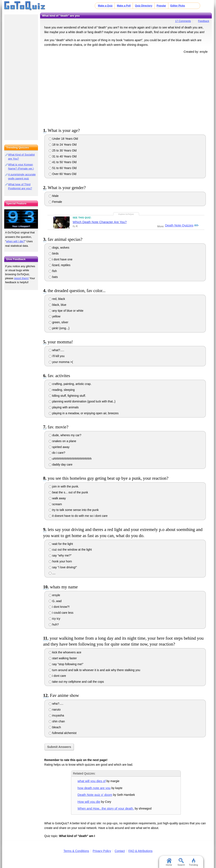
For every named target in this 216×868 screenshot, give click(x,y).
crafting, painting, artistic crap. (70, 384)
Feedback (204, 21)
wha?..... (56, 704)
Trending (193, 862)
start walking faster (63, 658)
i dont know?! (59, 607)
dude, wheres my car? (65, 435)
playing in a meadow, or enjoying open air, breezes (84, 413)
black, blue (58, 305)
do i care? (57, 453)
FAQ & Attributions (140, 851)
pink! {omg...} (59, 328)
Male (54, 196)
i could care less (61, 613)
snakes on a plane (63, 441)
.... (52, 573)
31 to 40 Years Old (63, 156)
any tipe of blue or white (66, 311)
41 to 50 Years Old (63, 162)
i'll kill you (57, 356)
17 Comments (183, 21)
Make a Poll (124, 6)
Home (169, 862)
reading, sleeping (62, 390)
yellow (55, 316)
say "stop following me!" (66, 664)
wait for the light (61, 544)
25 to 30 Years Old (63, 150)
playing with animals (64, 407)
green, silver (59, 322)
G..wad (55, 601)
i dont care (57, 676)
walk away (57, 498)
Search (181, 862)
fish (53, 271)
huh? (54, 624)
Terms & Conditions (76, 851)
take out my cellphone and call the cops (76, 682)
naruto (55, 710)
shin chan (57, 721)
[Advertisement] (126, 90)
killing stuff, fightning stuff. (67, 396)
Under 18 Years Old (63, 139)
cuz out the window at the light (70, 550)
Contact (120, 851)
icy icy (55, 619)
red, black (57, 299)
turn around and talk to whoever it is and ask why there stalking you (94, 670)
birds (54, 253)
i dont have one (61, 259)
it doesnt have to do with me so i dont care (78, 516)
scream (55, 504)
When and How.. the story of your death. (106, 808)
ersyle (54, 595)
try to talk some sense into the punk (74, 510)
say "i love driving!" (63, 567)
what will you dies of (92, 781)
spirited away (59, 447)
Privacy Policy (102, 851)
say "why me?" (60, 555)
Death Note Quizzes (179, 225)
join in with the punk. (64, 486)
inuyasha (56, 715)
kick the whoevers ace (65, 652)
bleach (55, 727)
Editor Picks (178, 6)
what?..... (57, 350)
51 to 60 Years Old (63, 168)
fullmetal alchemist (63, 733)
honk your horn (60, 561)
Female (55, 202)
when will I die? (15, 241)
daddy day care (61, 464)
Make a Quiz (105, 6)
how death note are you (94, 788)
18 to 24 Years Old (63, 145)
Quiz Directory (144, 6)
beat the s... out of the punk (68, 492)
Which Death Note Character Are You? (100, 222)
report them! (21, 278)
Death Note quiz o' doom (95, 795)
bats (53, 277)
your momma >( (61, 362)
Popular (161, 6)
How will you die (89, 802)
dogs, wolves (59, 248)
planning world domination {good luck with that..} (82, 401)
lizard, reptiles (60, 265)
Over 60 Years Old (63, 174)
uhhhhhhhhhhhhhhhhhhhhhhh (70, 459)
